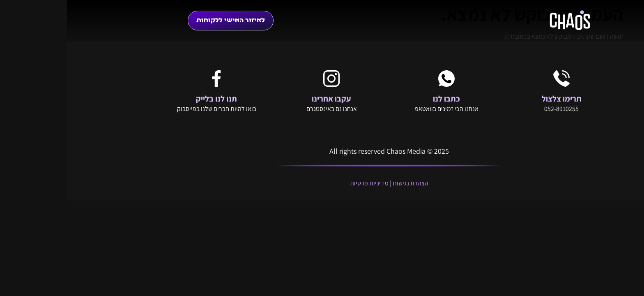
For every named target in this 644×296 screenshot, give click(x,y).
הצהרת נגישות (344, 183)
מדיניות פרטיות (302, 183)
